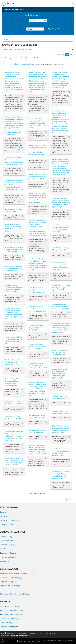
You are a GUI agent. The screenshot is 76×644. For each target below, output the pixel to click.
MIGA (33, 641)
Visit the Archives (6, 590)
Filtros (8, 39)
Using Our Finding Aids (8, 582)
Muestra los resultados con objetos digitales (50, 64)
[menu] (73, 3)
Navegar (35, 29)
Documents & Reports (8, 553)
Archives (12, 3)
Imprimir (60, 55)
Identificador (19, 58)
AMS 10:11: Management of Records (13, 610)
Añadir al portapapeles (22, 96)
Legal (3, 633)
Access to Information (36, 633)
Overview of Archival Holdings (11, 578)
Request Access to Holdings (10, 586)
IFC (29, 641)
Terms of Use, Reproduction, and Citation (15, 594)
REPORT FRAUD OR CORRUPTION (20, 636)
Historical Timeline (7, 524)
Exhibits (3, 512)
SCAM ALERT (5, 636)
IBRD (21, 641)
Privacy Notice (11, 633)
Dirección (29, 58)
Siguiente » (69, 499)
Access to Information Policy (10, 606)
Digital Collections (7, 541)
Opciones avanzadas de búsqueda (18, 49)
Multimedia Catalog (7, 545)
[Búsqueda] (45, 20)
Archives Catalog (6, 537)
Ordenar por (9, 58)
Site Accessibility (22, 633)
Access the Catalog (18, 10)
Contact (52, 633)
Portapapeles (52, 29)
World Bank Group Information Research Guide (17, 573)
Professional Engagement (9, 627)
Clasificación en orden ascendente (46, 58)
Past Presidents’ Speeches (9, 520)
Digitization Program (7, 623)
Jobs (46, 633)
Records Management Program (11, 614)
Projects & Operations (8, 557)
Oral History (4, 549)
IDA (25, 641)
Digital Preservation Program (10, 619)
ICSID (38, 641)
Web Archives (5, 561)
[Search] (38, 20)
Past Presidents (6, 516)
